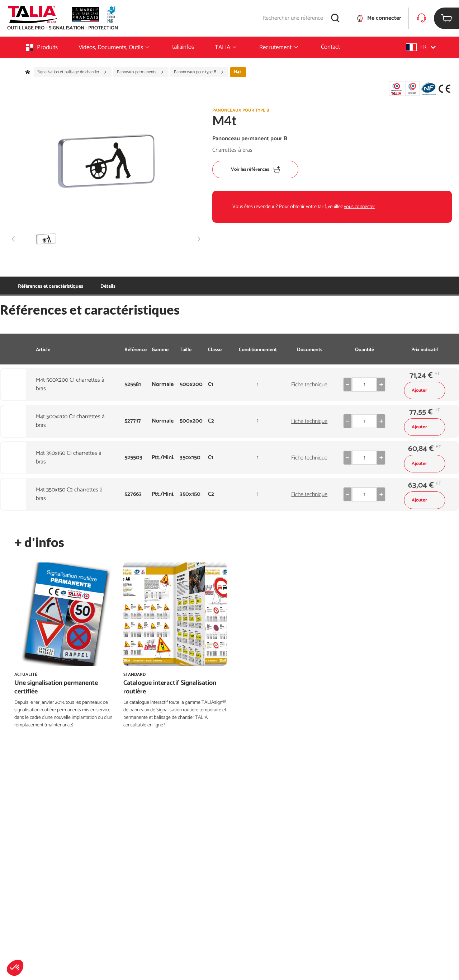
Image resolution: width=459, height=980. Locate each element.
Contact (330, 47)
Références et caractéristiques (51, 286)
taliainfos (183, 47)
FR (421, 47)
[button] (15, 968)
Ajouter (425, 390)
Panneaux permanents (140, 72)
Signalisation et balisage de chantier (72, 72)
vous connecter (359, 207)
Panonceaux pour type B (199, 72)
